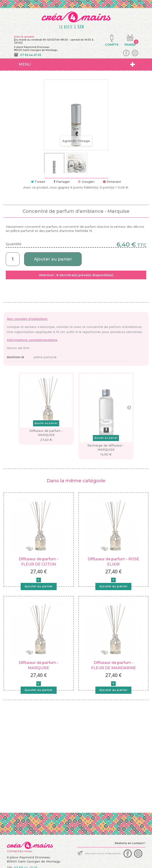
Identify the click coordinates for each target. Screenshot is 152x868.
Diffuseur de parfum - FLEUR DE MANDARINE (113, 665)
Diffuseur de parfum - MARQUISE (39, 665)
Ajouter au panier (53, 259)
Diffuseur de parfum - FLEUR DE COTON (39, 562)
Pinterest (112, 182)
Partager (62, 182)
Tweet (38, 182)
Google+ (86, 182)
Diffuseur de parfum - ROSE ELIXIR (113, 562)
